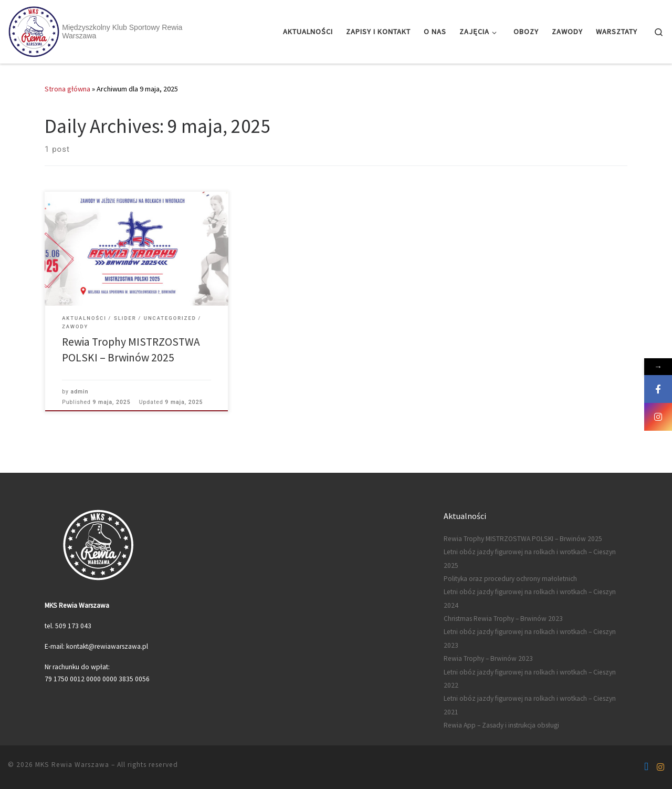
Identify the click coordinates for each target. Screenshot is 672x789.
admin (80, 392)
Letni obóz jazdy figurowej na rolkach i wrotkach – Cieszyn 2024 (530, 598)
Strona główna (67, 89)
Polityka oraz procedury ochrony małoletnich (510, 579)
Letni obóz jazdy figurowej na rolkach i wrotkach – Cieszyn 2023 (530, 638)
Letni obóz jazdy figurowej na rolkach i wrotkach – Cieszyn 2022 (530, 679)
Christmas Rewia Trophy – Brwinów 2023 (503, 619)
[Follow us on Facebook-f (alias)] (646, 767)
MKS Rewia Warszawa (72, 765)
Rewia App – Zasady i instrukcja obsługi (501, 725)
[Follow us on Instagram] (660, 767)
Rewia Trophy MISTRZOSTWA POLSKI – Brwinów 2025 (523, 539)
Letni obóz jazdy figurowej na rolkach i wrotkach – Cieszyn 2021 (530, 705)
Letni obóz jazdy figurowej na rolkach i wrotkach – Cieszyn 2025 (530, 558)
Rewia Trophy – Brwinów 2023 (488, 658)
